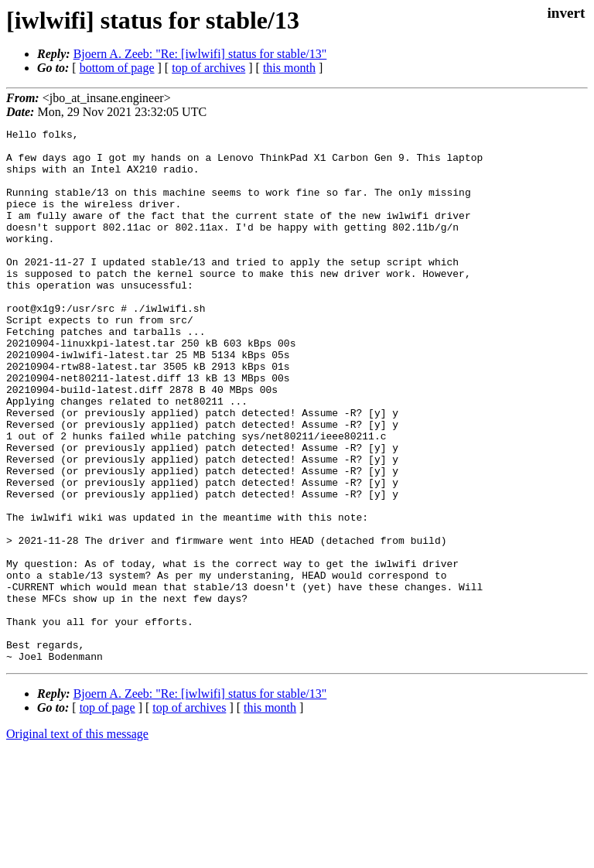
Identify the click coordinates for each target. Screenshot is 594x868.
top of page (108, 814)
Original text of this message (77, 841)
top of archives (208, 68)
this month (289, 68)
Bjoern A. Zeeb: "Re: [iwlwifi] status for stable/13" (200, 54)
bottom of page (117, 68)
